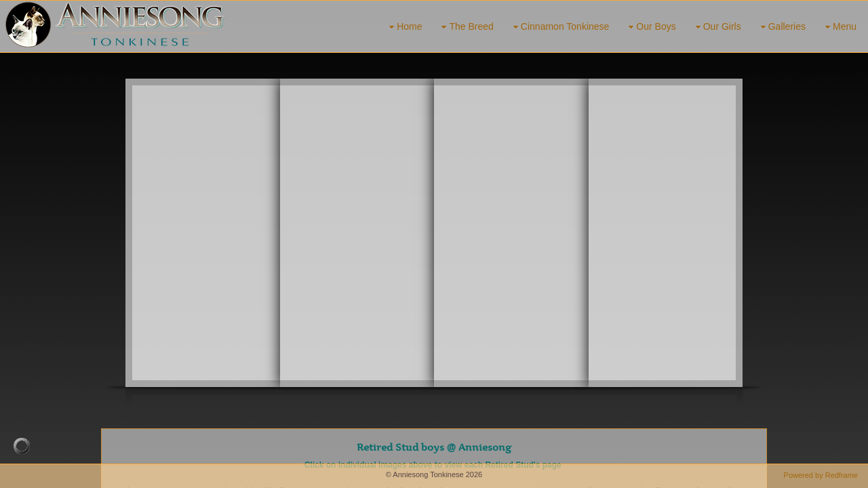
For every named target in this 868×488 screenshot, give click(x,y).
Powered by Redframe (821, 475)
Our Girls (717, 27)
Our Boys (650, 27)
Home (404, 27)
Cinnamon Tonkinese (560, 27)
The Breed (466, 27)
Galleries (782, 27)
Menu (839, 27)
